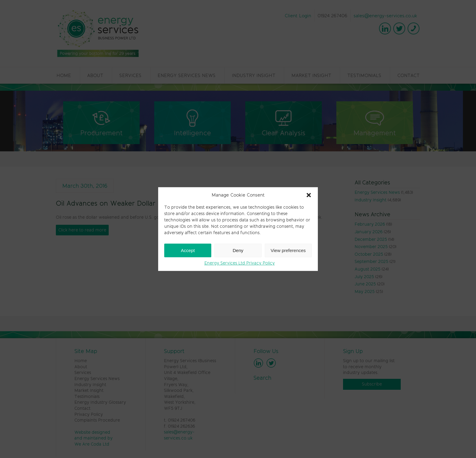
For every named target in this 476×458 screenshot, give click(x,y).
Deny (238, 250)
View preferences (288, 250)
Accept (188, 250)
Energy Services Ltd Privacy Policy (240, 263)
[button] (309, 195)
